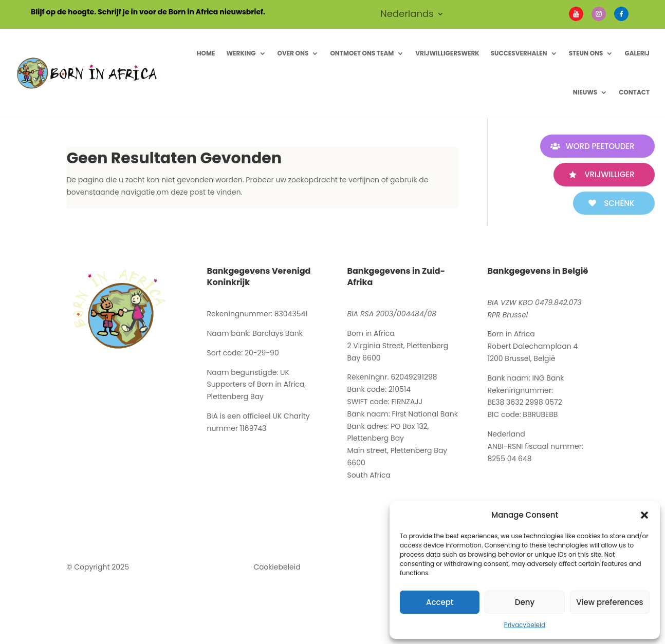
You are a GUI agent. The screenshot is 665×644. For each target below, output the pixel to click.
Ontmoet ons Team (362, 53)
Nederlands (407, 15)
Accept (440, 602)
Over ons (293, 53)
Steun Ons (586, 53)
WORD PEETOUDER (600, 146)
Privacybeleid (525, 625)
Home (206, 53)
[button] (644, 515)
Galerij (637, 53)
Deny (525, 602)
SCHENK (619, 203)
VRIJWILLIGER (609, 174)
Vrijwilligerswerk (447, 53)
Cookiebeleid (277, 567)
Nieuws (585, 92)
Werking (241, 53)
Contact (634, 92)
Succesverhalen (519, 53)
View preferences (609, 602)
